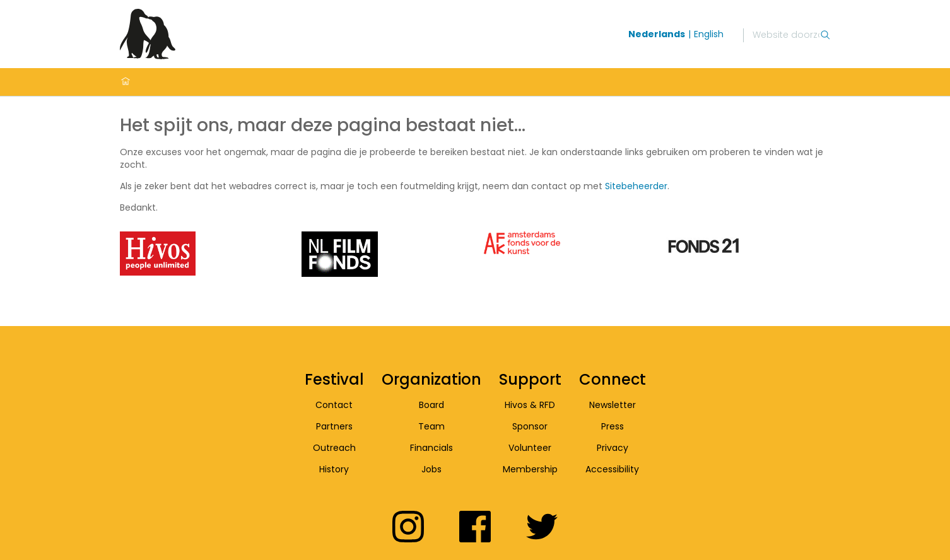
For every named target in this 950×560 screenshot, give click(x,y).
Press (613, 426)
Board (431, 405)
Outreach (334, 448)
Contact (334, 405)
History (334, 469)
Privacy (613, 448)
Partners (334, 426)
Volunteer (530, 448)
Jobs (431, 469)
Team (431, 426)
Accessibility (612, 469)
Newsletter (613, 405)
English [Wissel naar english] (709, 34)
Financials (431, 448)
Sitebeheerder (636, 186)
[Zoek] (786, 35)
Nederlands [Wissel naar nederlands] (657, 34)
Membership (530, 469)
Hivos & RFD (530, 405)
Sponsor (530, 426)
